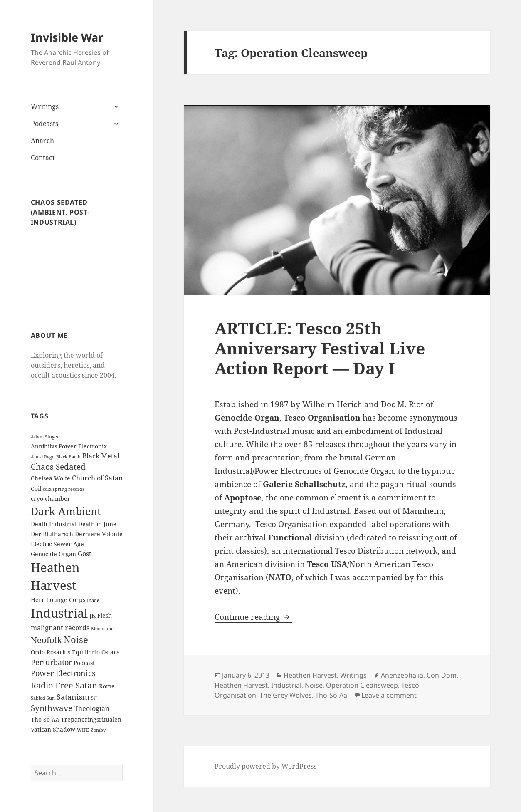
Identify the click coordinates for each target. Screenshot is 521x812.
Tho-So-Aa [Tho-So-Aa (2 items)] (45, 719)
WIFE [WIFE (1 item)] (83, 730)
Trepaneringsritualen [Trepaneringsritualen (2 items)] (91, 719)
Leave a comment (389, 695)
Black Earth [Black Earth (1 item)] (68, 457)
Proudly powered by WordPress (265, 766)
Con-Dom (442, 675)
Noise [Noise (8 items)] (76, 640)
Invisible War (67, 37)
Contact (43, 158)
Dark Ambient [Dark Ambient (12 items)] (66, 511)
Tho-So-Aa (331, 695)
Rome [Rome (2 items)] (107, 686)
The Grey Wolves (286, 695)
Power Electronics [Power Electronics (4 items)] (63, 673)
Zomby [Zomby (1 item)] (98, 730)
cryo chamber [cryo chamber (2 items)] (51, 499)
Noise (314, 685)
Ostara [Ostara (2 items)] (111, 652)
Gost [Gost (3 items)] (85, 554)
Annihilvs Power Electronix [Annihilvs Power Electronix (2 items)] (69, 446)
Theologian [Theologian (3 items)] (92, 708)
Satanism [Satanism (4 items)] (73, 697)
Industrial (286, 685)
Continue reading (253, 617)
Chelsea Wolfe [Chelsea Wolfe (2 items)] (51, 478)
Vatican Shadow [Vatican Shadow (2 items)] (53, 729)
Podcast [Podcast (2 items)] (84, 663)
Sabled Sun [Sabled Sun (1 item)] (43, 698)
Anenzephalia (402, 675)
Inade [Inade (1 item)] (93, 600)
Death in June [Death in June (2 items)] (97, 524)
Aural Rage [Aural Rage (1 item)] (43, 457)
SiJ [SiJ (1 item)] (94, 698)
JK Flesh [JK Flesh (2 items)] (101, 615)
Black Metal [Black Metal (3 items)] (101, 456)
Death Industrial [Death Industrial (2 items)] (54, 524)
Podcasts (44, 124)
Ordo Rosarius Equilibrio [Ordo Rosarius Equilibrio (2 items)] (65, 652)
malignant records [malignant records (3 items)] (60, 628)
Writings (45, 106)
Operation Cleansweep (362, 685)
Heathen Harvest (310, 675)
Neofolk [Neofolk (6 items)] (46, 640)
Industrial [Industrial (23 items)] (59, 613)
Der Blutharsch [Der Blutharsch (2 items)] (52, 534)
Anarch (42, 141)
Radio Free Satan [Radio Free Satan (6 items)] (64, 685)
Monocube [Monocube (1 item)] (102, 629)
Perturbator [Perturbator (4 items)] (51, 662)
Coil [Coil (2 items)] (36, 489)
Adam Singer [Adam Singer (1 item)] (45, 437)
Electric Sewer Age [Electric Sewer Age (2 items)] (57, 544)
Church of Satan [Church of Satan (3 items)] (97, 478)
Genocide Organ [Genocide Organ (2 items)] (53, 554)
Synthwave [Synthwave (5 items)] (52, 708)
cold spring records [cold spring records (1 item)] (64, 489)
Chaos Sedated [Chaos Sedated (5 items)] (58, 467)
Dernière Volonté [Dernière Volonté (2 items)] (99, 534)
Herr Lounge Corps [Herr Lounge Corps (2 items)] (58, 600)
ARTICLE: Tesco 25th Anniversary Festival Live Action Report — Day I (320, 348)
